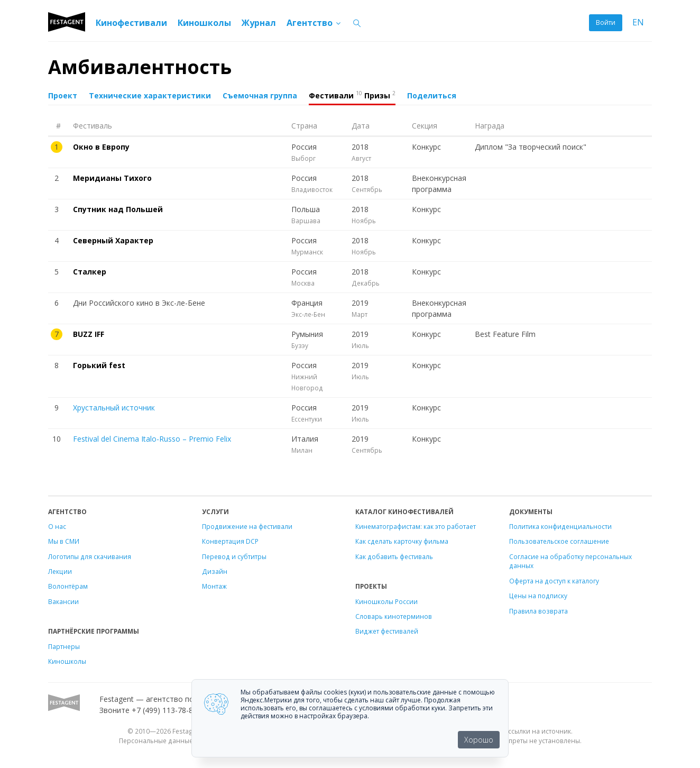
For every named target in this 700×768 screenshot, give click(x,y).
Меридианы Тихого (112, 178)
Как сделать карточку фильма (402, 541)
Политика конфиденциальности (560, 526)
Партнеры (64, 646)
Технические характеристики (150, 95)
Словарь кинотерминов (394, 616)
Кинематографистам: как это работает (416, 526)
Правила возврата (538, 611)
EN (638, 22)
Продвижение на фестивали (247, 526)
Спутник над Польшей (118, 209)
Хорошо (479, 740)
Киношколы (204, 23)
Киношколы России (386, 601)
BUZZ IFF (89, 334)
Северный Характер (113, 240)
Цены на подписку (538, 596)
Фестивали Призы (352, 95)
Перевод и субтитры (234, 556)
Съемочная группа (260, 95)
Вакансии (63, 601)
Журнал (259, 23)
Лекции (60, 571)
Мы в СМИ (64, 541)
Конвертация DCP (230, 541)
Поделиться (432, 95)
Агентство (314, 23)
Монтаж (214, 586)
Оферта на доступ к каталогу (554, 581)
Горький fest (99, 365)
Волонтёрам (68, 586)
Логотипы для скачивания (90, 556)
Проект (63, 95)
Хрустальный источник (114, 408)
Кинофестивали (131, 23)
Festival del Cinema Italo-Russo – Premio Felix (152, 439)
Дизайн (215, 571)
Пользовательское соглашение (559, 541)
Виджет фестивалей (387, 631)
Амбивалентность (140, 67)
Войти (606, 22)
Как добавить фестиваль (394, 556)
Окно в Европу (101, 147)
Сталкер (90, 272)
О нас (57, 526)
